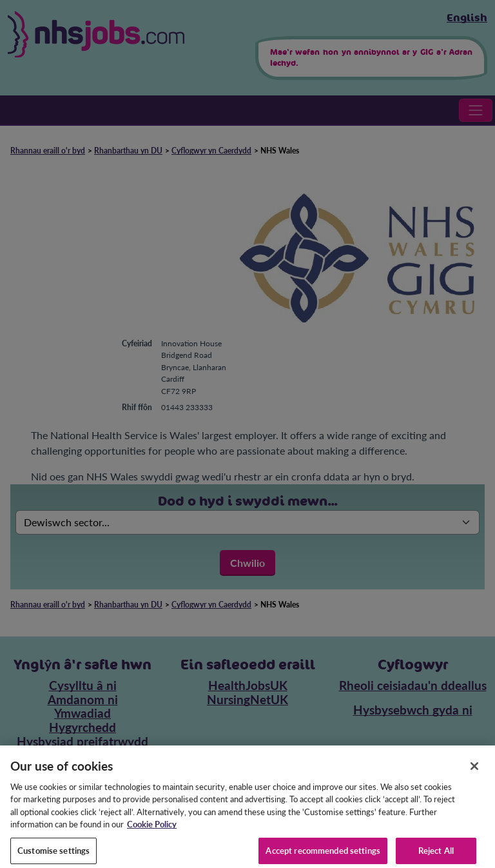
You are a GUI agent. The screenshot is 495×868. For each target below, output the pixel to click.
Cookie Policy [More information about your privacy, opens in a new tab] (152, 833)
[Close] (474, 774)
